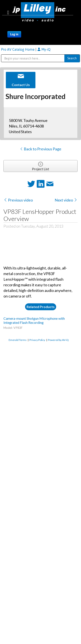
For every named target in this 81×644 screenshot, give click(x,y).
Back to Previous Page (40, 149)
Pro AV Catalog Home (18, 49)
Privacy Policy (37, 340)
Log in (14, 34)
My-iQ (44, 49)
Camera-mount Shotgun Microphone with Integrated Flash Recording (34, 320)
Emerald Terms (18, 340)
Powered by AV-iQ (58, 340)
